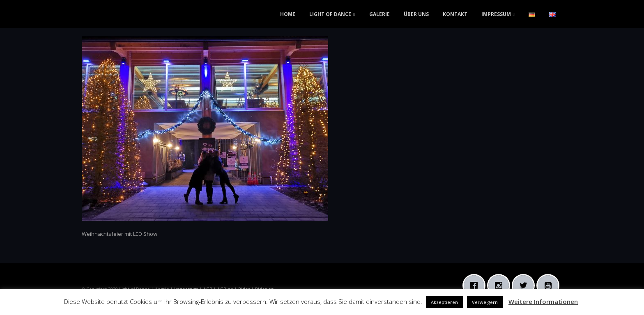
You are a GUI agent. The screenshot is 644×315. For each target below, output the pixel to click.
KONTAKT (455, 14)
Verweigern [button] (485, 302)
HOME (288, 14)
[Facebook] (476, 285)
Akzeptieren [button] (444, 302)
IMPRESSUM (496, 14)
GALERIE (379, 14)
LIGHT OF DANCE (330, 14)
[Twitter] (525, 285)
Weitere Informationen (543, 301)
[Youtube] (550, 285)
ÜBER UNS (416, 14)
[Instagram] (501, 285)
